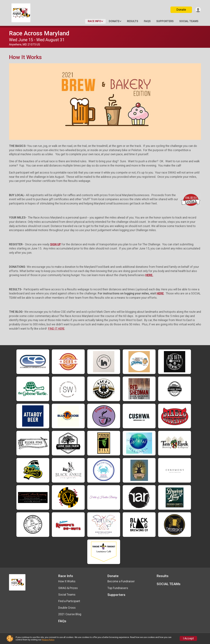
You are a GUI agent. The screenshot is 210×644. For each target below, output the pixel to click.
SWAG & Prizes (68, 588)
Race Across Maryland (39, 33)
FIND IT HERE (56, 329)
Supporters (165, 21)
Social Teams (67, 595)
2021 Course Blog (70, 614)
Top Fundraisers (118, 588)
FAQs (147, 21)
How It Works (67, 581)
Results (133, 21)
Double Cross (67, 608)
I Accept (188, 638)
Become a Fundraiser (121, 581)
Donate (181, 10)
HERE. (149, 275)
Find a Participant (69, 601)
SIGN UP (55, 244)
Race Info (94, 21)
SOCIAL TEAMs (189, 21)
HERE (160, 293)
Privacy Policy (48, 640)
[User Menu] (198, 10)
